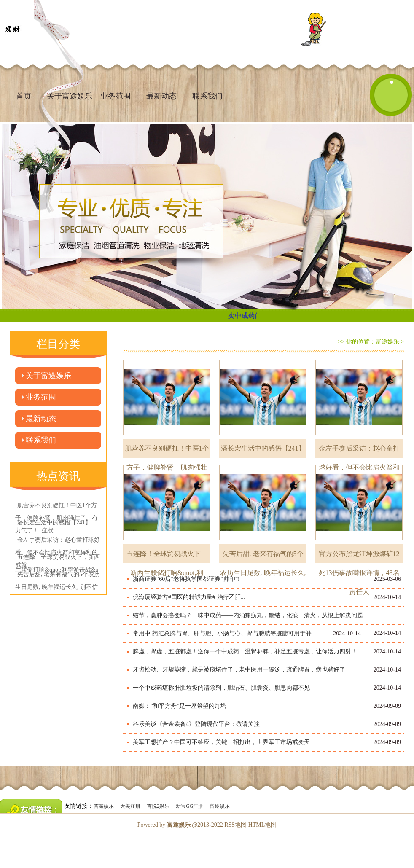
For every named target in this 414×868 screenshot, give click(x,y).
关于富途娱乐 (48, 376)
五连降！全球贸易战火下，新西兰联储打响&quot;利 (167, 557)
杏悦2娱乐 (158, 806)
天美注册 (130, 806)
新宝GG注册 (190, 806)
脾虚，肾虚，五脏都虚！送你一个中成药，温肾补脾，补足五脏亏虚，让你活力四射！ (245, 652)
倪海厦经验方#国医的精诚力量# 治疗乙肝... (189, 597)
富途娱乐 (387, 342)
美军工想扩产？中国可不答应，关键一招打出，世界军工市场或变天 (221, 742)
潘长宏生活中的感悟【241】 (263, 448)
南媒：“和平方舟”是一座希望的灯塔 (180, 706)
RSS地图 (235, 825)
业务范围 (116, 96)
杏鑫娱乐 (104, 806)
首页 (24, 96)
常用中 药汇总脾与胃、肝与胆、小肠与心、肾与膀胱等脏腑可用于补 (222, 633)
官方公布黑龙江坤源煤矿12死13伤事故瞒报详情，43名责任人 (359, 557)
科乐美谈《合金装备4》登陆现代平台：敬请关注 (196, 724)
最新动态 (161, 96)
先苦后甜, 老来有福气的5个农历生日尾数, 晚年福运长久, (263, 557)
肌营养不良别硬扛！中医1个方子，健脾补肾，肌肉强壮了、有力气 (167, 451)
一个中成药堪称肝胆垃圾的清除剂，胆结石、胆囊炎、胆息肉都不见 (221, 688)
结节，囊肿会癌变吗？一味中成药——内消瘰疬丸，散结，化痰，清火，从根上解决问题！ (251, 615)
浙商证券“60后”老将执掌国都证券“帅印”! (186, 579)
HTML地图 (263, 825)
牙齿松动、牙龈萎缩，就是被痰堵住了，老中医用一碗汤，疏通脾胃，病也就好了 (239, 670)
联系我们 (207, 96)
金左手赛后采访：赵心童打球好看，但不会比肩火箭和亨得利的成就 (359, 451)
